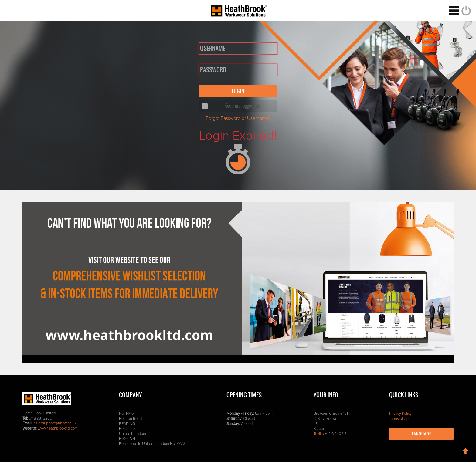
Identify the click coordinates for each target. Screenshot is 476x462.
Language (422, 434)
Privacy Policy (400, 414)
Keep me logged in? (243, 106)
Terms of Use (400, 419)
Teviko (319, 434)
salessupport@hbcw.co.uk (55, 423)
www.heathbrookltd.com (58, 428)
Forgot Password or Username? (238, 118)
